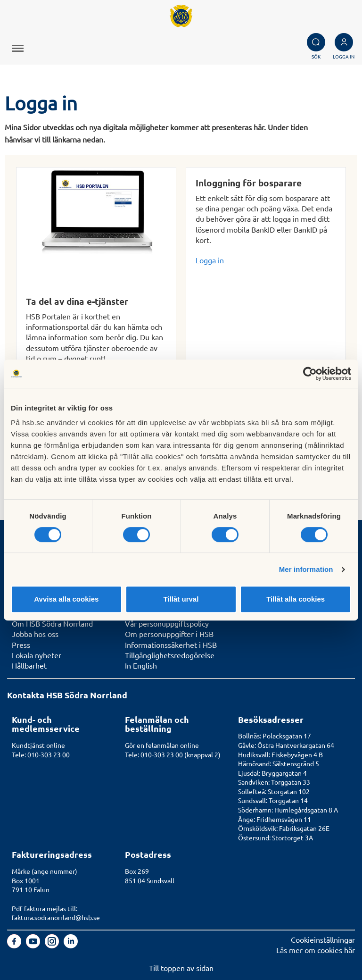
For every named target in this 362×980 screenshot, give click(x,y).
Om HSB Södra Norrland (52, 623)
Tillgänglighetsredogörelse (170, 655)
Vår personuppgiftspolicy (167, 623)
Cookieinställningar (323, 939)
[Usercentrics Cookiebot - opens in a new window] (310, 374)
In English (141, 665)
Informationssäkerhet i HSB (171, 645)
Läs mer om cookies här (316, 950)
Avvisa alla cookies (66, 599)
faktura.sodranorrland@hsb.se (56, 917)
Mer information (306, 569)
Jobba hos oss (35, 634)
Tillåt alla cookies (296, 599)
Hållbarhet (29, 665)
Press (21, 645)
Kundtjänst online (38, 745)
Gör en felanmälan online (162, 745)
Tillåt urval (181, 599)
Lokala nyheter (37, 655)
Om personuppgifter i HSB (169, 634)
